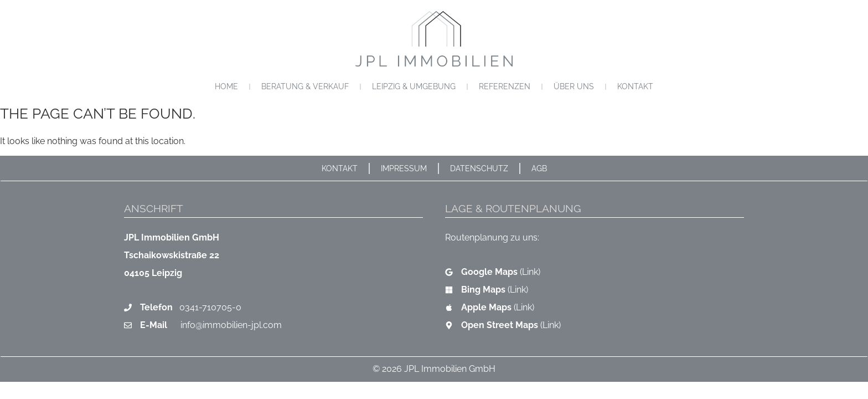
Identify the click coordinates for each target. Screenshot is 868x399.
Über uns (574, 86)
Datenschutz (479, 168)
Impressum (404, 168)
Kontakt (635, 86)
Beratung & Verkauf (305, 86)
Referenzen (505, 86)
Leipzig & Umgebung (414, 86)
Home (226, 86)
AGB (539, 168)
